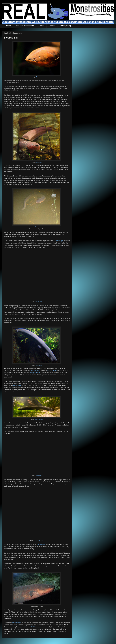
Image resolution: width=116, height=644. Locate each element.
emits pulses (17, 385)
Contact (52, 26)
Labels (41, 26)
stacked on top (52, 370)
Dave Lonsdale (39, 227)
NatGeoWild (39, 475)
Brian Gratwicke (39, 420)
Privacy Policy (66, 26)
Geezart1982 (39, 540)
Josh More (39, 77)
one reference (17, 623)
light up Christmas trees (34, 627)
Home (8, 26)
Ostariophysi (59, 241)
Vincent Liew (39, 301)
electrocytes (35, 370)
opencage (39, 162)
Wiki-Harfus (39, 365)
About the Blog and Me (25, 26)
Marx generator (35, 373)
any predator (41, 544)
